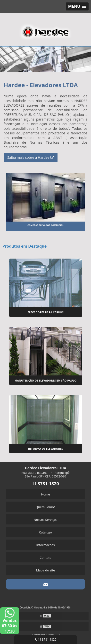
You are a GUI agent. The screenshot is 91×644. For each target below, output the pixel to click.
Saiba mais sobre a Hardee (31, 157)
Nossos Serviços (45, 520)
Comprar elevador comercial (45, 225)
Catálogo (45, 532)
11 (45, 484)
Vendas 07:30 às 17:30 (10, 621)
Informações (46, 545)
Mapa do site (45, 570)
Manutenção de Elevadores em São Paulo (45, 380)
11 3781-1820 (46, 639)
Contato (45, 558)
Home (45, 494)
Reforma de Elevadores (45, 449)
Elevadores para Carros (45, 312)
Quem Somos (46, 507)
